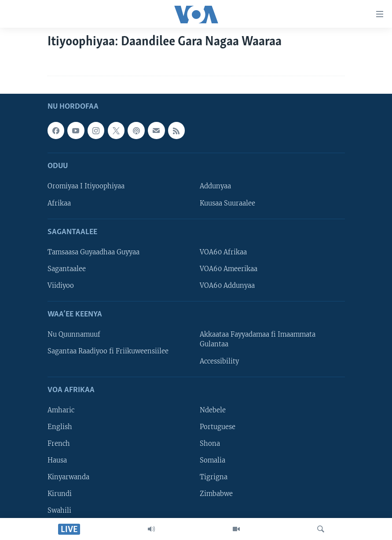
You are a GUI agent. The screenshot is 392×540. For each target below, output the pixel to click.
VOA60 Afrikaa (223, 252)
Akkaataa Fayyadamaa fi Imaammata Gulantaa (258, 339)
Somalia (212, 460)
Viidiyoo (61, 286)
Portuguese (218, 427)
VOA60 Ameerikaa (229, 269)
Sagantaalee (67, 269)
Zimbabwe (216, 494)
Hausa (57, 460)
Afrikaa (59, 203)
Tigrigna (214, 477)
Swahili (59, 511)
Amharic (61, 410)
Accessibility (219, 361)
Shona (210, 444)
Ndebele (213, 410)
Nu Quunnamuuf (74, 334)
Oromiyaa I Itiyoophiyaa (86, 187)
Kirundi (60, 494)
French (59, 444)
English (60, 427)
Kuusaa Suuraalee (227, 203)
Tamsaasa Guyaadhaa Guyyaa (93, 252)
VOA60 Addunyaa (227, 286)
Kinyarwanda (68, 477)
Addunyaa (215, 187)
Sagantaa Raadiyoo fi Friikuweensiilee (108, 352)
